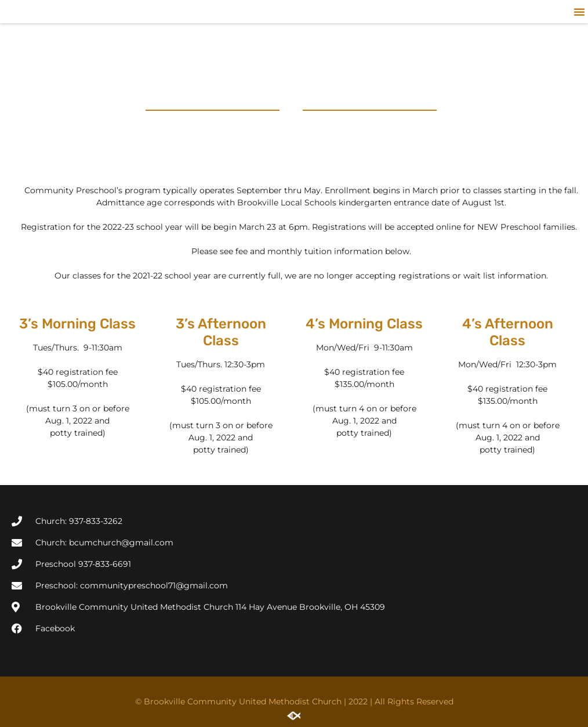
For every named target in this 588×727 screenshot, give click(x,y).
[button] (579, 12)
